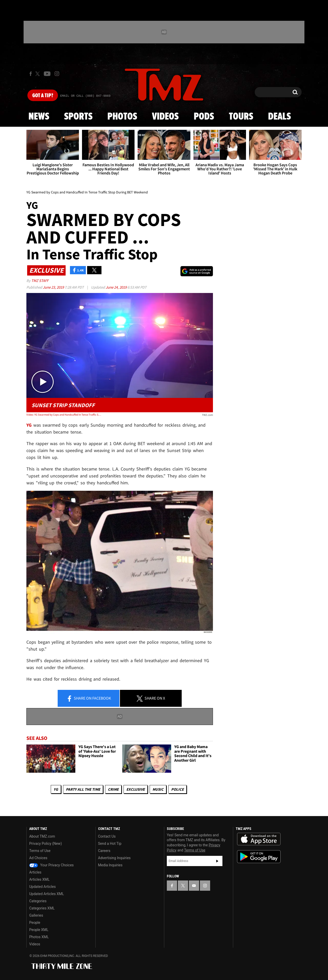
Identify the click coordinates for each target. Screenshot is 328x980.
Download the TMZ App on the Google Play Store (259, 857)
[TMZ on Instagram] (57, 74)
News (39, 117)
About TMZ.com (42, 836)
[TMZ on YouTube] (194, 886)
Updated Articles (42, 887)
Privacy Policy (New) (45, 844)
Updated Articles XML (47, 894)
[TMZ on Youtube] (47, 74)
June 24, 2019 (116, 287)
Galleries (36, 915)
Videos (165, 117)
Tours (241, 117)
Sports (78, 117)
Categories (38, 901)
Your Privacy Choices (52, 865)
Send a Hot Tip (110, 844)
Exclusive (136, 789)
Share (89, 699)
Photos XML (39, 937)
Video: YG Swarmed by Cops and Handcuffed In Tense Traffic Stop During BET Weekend (64, 415)
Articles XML (39, 879)
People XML (39, 930)
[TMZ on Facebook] (31, 74)
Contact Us (107, 836)
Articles (35, 872)
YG (56, 789)
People (35, 923)
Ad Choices (38, 858)
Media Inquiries (110, 865)
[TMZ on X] (38, 74)
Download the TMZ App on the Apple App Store (259, 839)
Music (158, 789)
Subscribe (217, 861)
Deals (279, 117)
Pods (204, 117)
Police (177, 789)
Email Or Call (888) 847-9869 (85, 96)
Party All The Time (83, 789)
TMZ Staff (40, 281)
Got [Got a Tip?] (43, 96)
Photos (122, 117)
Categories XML (42, 908)
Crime (113, 789)
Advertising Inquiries (114, 858)
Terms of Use (40, 851)
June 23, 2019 (54, 287)
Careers (104, 851)
